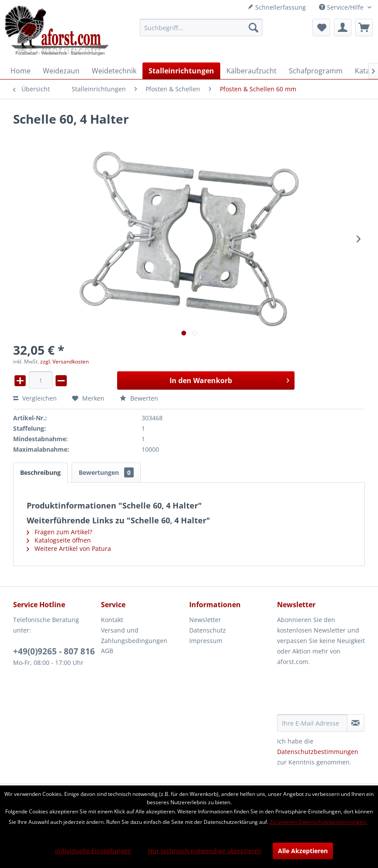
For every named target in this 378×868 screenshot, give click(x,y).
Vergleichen (35, 398)
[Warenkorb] (364, 28)
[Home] (21, 71)
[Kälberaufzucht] (251, 71)
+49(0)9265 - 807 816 (54, 651)
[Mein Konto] (343, 28)
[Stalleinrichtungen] (181, 71)
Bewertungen (106, 472)
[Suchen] (253, 28)
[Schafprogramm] (316, 71)
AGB (107, 651)
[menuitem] (201, 28)
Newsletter (205, 620)
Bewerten (139, 398)
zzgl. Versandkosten (64, 361)
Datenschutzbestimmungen (318, 752)
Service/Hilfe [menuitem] (342, 7)
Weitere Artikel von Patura (69, 548)
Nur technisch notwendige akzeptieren (205, 851)
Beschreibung (40, 472)
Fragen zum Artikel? (59, 532)
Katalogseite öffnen (59, 540)
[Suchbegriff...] (201, 28)
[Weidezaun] (61, 71)
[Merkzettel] (321, 28)
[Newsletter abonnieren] (356, 723)
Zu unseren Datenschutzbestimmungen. (318, 822)
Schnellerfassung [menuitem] (277, 7)
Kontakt (112, 620)
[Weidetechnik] (114, 71)
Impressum (206, 641)
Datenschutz (208, 630)
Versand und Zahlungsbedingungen (134, 635)
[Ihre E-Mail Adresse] (312, 723)
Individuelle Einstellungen (93, 851)
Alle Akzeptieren (303, 851)
